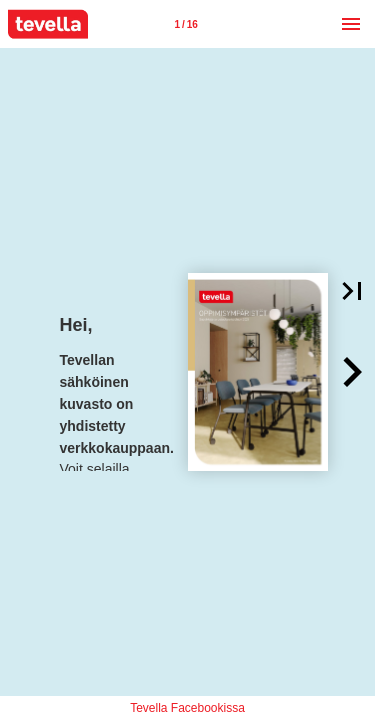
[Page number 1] (186, 24)
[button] (352, 372)
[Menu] (351, 24)
